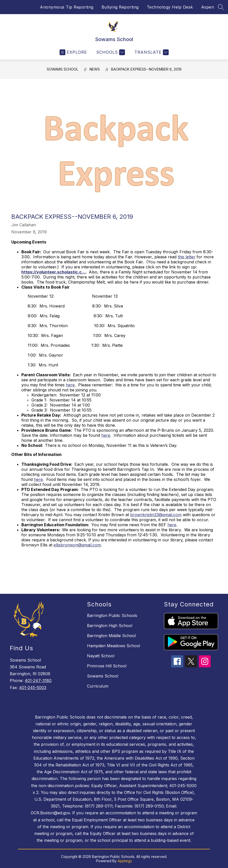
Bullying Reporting (120, 7)
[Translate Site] (151, 52)
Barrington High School (110, 626)
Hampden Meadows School (113, 646)
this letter (187, 257)
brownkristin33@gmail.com (156, 515)
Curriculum (98, 686)
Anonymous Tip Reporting (67, 7)
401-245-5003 (33, 688)
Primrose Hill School (107, 666)
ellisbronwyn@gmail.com (77, 545)
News (95, 69)
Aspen (208, 7)
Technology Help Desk (170, 7)
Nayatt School (101, 656)
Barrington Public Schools (112, 615)
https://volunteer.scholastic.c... (53, 272)
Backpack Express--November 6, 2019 (146, 69)
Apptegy (125, 861)
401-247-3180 (38, 680)
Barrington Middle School (111, 636)
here (70, 385)
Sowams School (62, 69)
